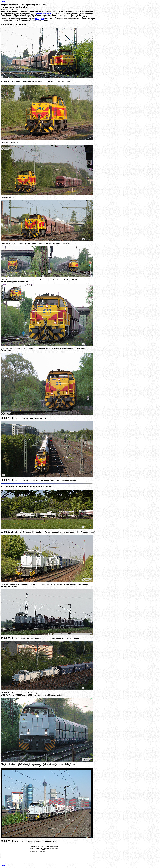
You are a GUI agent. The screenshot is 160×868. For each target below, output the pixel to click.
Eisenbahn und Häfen (42, 13)
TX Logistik (39, 19)
